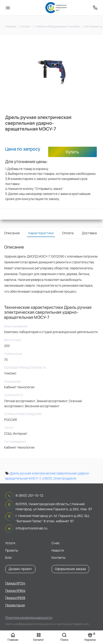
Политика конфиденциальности (29, 618)
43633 (47, 478)
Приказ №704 (15, 583)
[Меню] (8, 8)
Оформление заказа (70, 569)
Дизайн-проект (20, 569)
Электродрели (65, 478)
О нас (56, 543)
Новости (58, 550)
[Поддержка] (95, 8)
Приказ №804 (15, 591)
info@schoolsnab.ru (32, 528)
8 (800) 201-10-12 (29, 495)
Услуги (10, 543)
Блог (9, 558)
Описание (12, 233)
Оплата (68, 233)
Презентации (15, 605)
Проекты (12, 550)
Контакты (59, 558)
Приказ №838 (15, 598)
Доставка (89, 233)
